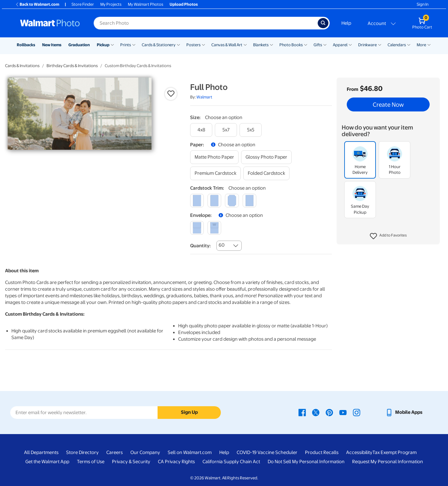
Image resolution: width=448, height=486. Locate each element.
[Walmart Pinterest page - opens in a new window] (329, 412)
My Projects (111, 4)
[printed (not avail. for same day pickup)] (214, 228)
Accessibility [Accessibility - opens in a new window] (359, 452)
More (421, 45)
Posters (193, 45)
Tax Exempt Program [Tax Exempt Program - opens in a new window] (395, 452)
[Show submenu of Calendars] (409, 44)
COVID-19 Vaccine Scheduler (267, 452)
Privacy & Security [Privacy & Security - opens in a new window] (131, 462)
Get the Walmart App (47, 462)
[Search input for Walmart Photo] (206, 23)
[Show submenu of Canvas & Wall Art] (245, 44)
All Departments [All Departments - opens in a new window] (41, 452)
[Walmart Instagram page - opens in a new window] (357, 412)
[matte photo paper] (214, 157)
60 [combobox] (222, 245)
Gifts (318, 45)
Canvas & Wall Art (227, 45)
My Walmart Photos (146, 4)
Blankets (261, 45)
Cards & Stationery (159, 45)
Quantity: (200, 246)
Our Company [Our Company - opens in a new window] (145, 452)
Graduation (79, 45)
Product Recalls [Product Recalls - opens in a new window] (322, 452)
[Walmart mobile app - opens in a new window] (404, 412)
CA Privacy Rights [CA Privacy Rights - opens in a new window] (176, 462)
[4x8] (201, 130)
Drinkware (367, 45)
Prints (126, 45)
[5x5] (251, 130)
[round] (214, 201)
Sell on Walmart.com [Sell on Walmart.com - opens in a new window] (190, 452)
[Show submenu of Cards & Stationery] (178, 44)
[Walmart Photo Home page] (50, 23)
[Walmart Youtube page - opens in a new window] (343, 412)
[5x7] (226, 130)
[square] (197, 201)
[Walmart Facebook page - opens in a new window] (302, 412)
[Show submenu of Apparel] (350, 44)
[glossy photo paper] (266, 157)
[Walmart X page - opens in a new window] (316, 412)
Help (346, 23)
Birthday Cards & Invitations (72, 66)
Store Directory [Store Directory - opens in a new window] (82, 452)
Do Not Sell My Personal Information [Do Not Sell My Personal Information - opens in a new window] (306, 462)
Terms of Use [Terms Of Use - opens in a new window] (91, 462)
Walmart (204, 97)
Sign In (423, 4)
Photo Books (291, 45)
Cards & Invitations (22, 66)
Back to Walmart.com (37, 4)
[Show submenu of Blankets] (271, 44)
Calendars (397, 45)
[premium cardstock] (215, 173)
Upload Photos (184, 4)
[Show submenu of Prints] (134, 44)
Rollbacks (26, 45)
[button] (388, 236)
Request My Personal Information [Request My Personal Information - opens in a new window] (388, 462)
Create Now (388, 104)
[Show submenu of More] (429, 44)
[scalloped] (249, 201)
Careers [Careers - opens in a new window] (115, 452)
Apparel (340, 45)
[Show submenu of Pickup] (112, 44)
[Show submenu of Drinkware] (380, 44)
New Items (52, 45)
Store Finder (83, 4)
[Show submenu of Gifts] (325, 44)
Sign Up (189, 412)
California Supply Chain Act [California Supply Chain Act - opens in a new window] (231, 462)
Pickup (103, 45)
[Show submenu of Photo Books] (306, 44)
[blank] (197, 228)
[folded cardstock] (266, 173)
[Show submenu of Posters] (203, 44)
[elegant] (232, 201)
